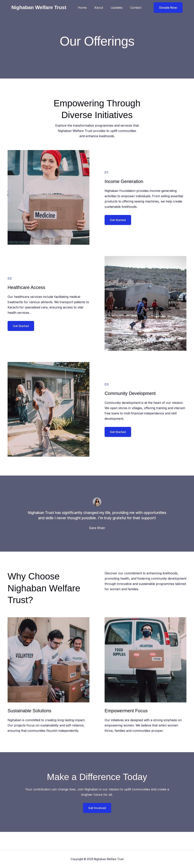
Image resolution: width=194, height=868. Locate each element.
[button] (166, 8)
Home (88, 8)
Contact (137, 8)
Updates (119, 8)
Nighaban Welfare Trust (39, 7)
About (102, 8)
